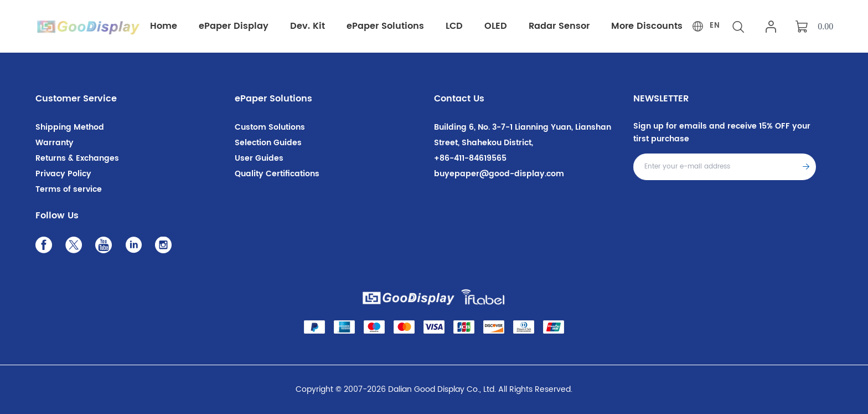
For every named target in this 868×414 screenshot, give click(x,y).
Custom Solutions (270, 127)
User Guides (259, 158)
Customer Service (76, 99)
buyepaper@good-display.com (499, 174)
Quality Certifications (277, 174)
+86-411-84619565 (470, 158)
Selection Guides (268, 143)
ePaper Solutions (273, 99)
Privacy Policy (63, 174)
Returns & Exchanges (77, 158)
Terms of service (69, 189)
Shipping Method (70, 127)
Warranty (55, 143)
